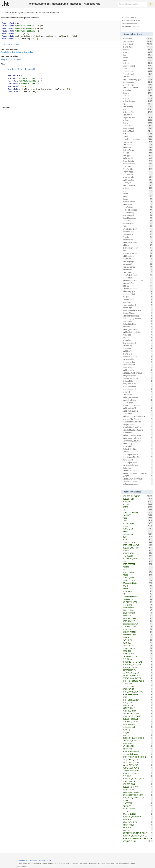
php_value (138, 90)
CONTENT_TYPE (138, 627)
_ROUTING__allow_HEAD (138, 662)
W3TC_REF (138, 651)
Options (138, 50)
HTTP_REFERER (138, 564)
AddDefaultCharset (138, 88)
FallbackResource (138, 210)
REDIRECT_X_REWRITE (138, 716)
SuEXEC (138, 476)
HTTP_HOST (138, 502)
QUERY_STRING (138, 523)
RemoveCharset (138, 313)
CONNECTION (138, 654)
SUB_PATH (138, 830)
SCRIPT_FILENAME (138, 512)
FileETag (138, 96)
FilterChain (138, 166)
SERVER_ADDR (138, 553)
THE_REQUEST (138, 556)
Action (138, 193)
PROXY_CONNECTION (138, 675)
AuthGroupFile (138, 180)
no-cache (138, 569)
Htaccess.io (22, 861)
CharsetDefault (138, 283)
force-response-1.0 (138, 624)
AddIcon (138, 245)
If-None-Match (138, 646)
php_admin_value (138, 253)
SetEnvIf (138, 120)
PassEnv (138, 337)
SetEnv (138, 136)
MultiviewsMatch (138, 386)
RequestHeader (138, 117)
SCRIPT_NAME (138, 708)
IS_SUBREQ (138, 659)
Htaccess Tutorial (129, 18)
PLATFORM (138, 803)
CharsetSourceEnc (138, 289)
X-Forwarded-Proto (138, 597)
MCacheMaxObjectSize (138, 427)
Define (138, 199)
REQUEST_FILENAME (11, 59)
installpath (138, 806)
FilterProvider (138, 169)
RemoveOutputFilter (138, 378)
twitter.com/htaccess (130, 27)
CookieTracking (138, 395)
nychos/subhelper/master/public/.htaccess (38, 13)
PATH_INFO (138, 640)
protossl (138, 550)
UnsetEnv (138, 327)
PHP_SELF (138, 776)
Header (138, 58)
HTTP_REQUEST (138, 703)
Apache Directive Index (131, 21)
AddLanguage (138, 261)
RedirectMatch (138, 131)
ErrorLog (138, 452)
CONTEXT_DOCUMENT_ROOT (138, 833)
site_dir (138, 800)
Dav (138, 251)
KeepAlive (138, 221)
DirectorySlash (138, 215)
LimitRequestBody (138, 229)
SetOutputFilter (138, 112)
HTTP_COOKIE (138, 572)
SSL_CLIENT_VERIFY (138, 762)
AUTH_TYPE (138, 743)
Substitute (138, 302)
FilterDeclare (138, 174)
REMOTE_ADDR (138, 580)
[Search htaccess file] (133, 4)
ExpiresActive (138, 71)
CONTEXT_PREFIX (138, 602)
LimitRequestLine (138, 462)
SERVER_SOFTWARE (138, 768)
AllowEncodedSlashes (138, 405)
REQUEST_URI (138, 499)
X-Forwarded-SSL (138, 814)
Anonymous (138, 204)
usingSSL (138, 732)
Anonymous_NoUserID (138, 438)
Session (138, 153)
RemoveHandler (138, 202)
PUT (138, 561)
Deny (138, 55)
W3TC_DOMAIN (138, 724)
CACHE (138, 586)
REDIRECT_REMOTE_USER (138, 779)
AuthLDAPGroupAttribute (138, 479)
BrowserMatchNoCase (138, 310)
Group (138, 196)
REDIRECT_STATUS (138, 542)
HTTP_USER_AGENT (138, 545)
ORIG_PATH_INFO (138, 822)
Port (138, 134)
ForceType (138, 183)
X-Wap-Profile (138, 599)
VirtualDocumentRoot (138, 139)
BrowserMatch (138, 128)
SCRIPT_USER (138, 825)
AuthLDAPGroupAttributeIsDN (138, 473)
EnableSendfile (138, 403)
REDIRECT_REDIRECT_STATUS (138, 836)
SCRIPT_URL (138, 684)
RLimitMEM (138, 446)
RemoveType (138, 234)
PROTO (138, 575)
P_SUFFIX (138, 730)
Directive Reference (129, 24)
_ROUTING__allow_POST (138, 667)
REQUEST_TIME (138, 784)
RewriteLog (138, 354)
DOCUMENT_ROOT (138, 559)
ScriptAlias (138, 340)
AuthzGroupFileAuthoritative (138, 416)
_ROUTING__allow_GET (138, 665)
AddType (138, 77)
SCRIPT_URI (138, 749)
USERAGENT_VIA (138, 670)
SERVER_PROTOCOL (138, 773)
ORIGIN (138, 531)
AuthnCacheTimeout (138, 471)
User (138, 109)
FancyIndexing (138, 213)
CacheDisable (138, 359)
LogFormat (138, 348)
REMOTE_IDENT (138, 790)
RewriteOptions (138, 164)
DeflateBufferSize (138, 449)
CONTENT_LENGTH (138, 722)
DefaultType (138, 308)
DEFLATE (138, 504)
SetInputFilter (138, 381)
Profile (138, 588)
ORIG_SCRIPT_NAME (138, 792)
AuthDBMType (138, 443)
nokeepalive (138, 605)
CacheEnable (138, 460)
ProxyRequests (138, 424)
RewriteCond (10, 13)
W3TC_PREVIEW (138, 618)
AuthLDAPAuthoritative (138, 435)
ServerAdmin (138, 367)
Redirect (138, 63)
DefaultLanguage (138, 218)
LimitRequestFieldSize (138, 457)
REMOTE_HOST (138, 648)
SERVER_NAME (138, 578)
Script (138, 69)
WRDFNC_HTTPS (138, 711)
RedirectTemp (138, 150)
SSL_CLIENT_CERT (138, 765)
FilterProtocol (138, 172)
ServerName (138, 259)
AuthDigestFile (138, 370)
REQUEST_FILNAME (138, 713)
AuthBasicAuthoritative (138, 332)
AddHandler (138, 145)
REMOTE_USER (138, 613)
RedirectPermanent (138, 248)
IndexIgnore (138, 142)
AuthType (138, 155)
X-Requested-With (138, 583)
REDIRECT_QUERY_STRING (138, 738)
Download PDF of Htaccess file (21, 69)
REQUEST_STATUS (138, 787)
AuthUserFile (138, 158)
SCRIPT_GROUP (138, 781)
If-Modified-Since (138, 635)
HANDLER (138, 616)
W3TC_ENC (138, 591)
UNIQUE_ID (138, 819)
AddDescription (138, 256)
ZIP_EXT (138, 811)
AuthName (138, 147)
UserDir (138, 297)
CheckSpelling (138, 272)
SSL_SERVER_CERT (138, 760)
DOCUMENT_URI (136, 841)
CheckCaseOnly (138, 365)
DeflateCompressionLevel (138, 280)
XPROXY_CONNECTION (138, 678)
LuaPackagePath (138, 389)
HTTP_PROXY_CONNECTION (138, 757)
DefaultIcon (138, 270)
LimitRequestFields (138, 454)
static (138, 518)
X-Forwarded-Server (138, 754)
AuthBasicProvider (138, 242)
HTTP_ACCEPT (138, 621)
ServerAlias (138, 414)
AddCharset (138, 115)
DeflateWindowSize (138, 484)
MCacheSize (138, 433)
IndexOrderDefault (138, 275)
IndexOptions (138, 207)
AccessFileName (138, 400)
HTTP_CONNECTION (138, 700)
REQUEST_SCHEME (138, 719)
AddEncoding (138, 107)
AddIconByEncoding (138, 316)
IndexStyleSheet (138, 267)
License (16, 45)
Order (138, 60)
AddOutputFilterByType (138, 79)
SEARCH (138, 637)
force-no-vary (138, 534)
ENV (138, 510)
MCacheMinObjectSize (138, 422)
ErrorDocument (138, 66)
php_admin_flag (138, 362)
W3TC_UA (138, 643)
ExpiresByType (138, 85)
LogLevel (138, 392)
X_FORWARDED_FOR (138, 673)
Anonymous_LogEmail (138, 441)
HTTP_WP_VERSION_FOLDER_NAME (138, 839)
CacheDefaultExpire (138, 465)
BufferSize (138, 468)
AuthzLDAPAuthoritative (138, 373)
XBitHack (138, 286)
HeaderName (138, 240)
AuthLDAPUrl (138, 351)
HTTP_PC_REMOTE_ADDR (138, 681)
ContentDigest (138, 299)
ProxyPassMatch (138, 376)
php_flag (138, 98)
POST (138, 540)
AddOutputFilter (138, 185)
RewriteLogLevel (138, 343)
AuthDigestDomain (138, 397)
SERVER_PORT (138, 529)
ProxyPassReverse (138, 384)
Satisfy (138, 123)
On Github (8, 45)
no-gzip (138, 526)
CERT (138, 697)
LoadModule (138, 278)
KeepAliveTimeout (138, 481)
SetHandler (138, 188)
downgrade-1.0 (138, 610)
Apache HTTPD (45, 861)
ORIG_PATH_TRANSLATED (138, 798)
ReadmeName (138, 232)
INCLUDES (138, 515)
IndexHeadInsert (138, 305)
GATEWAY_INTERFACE (138, 741)
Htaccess (33, 861)
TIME (138, 521)
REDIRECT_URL (138, 689)
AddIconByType (138, 291)
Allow (138, 52)
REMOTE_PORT (138, 809)
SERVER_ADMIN (138, 632)
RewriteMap (138, 321)
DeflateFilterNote (138, 324)
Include (138, 104)
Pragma (138, 567)
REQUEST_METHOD (138, 548)
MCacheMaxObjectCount (138, 430)
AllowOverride (138, 177)
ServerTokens (138, 126)
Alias (138, 191)
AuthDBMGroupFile (138, 411)
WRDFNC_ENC (138, 705)
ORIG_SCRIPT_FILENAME (138, 795)
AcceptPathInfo (138, 223)
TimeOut (138, 237)
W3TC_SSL (138, 629)
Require (138, 93)
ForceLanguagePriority (138, 318)
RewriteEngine (17, 52)
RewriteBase (138, 47)
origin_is (138, 735)
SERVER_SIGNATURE (138, 770)
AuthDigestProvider (138, 329)
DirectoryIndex (138, 82)
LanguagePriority (138, 294)
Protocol (138, 226)
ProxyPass (138, 335)
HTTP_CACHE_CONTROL (138, 692)
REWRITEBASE (138, 607)
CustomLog (138, 346)
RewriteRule (28, 52)
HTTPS (138, 507)
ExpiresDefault (138, 74)
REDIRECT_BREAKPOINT (138, 817)
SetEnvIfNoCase (138, 101)
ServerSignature (138, 161)
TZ (138, 594)
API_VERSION (138, 746)
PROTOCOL (138, 828)
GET (138, 537)
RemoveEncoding (138, 356)
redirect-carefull (138, 727)
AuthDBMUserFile (138, 408)
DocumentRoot (138, 264)
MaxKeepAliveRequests (138, 419)
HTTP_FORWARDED (138, 751)
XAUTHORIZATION (138, 656)
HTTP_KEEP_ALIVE (138, 694)
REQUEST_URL (138, 686)
